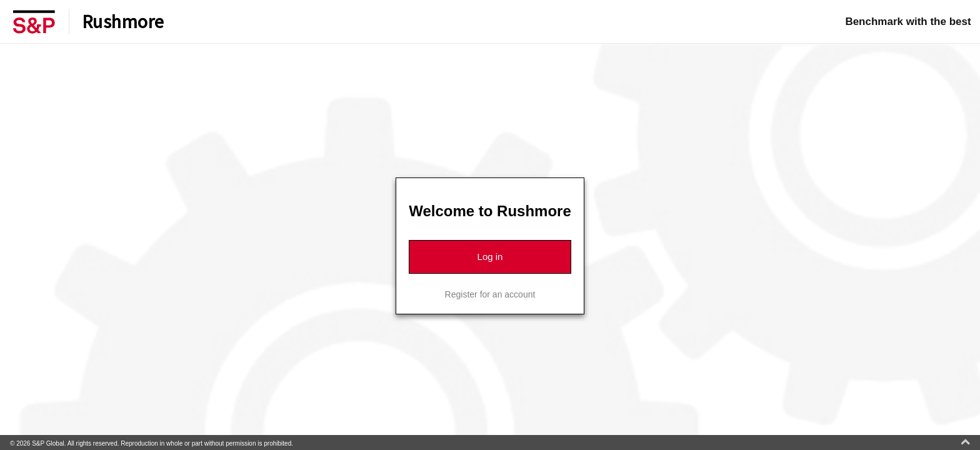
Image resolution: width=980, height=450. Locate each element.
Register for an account (490, 294)
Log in (490, 257)
